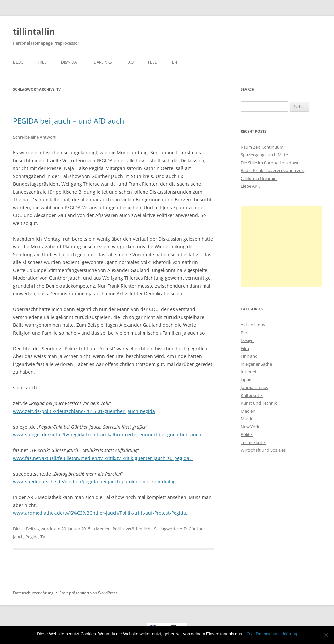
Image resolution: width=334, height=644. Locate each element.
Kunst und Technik (259, 403)
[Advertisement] (281, 246)
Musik (247, 419)
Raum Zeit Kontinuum (262, 147)
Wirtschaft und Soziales (263, 450)
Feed (153, 62)
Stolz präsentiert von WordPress (89, 593)
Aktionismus (253, 325)
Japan (246, 380)
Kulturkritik (252, 395)
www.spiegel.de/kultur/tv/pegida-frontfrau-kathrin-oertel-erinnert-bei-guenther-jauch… (109, 435)
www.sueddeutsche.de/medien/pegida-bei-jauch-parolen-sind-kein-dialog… (96, 482)
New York (250, 427)
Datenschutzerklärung (33, 593)
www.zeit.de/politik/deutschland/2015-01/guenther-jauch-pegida (84, 411)
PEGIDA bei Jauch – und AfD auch (69, 121)
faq (130, 62)
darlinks (103, 62)
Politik (119, 529)
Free (42, 62)
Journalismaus (254, 387)
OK (250, 634)
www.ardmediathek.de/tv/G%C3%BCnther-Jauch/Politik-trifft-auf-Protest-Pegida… (101, 513)
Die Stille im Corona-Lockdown (270, 163)
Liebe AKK (250, 186)
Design (247, 340)
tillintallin (34, 31)
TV (43, 537)
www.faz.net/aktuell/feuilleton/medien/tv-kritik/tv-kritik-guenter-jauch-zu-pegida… (103, 458)
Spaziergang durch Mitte (264, 155)
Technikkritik (253, 442)
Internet (249, 372)
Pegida (32, 537)
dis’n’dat (70, 62)
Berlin (246, 333)
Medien (103, 529)
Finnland (249, 356)
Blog (18, 62)
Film (245, 348)
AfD (183, 529)
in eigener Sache (256, 364)
